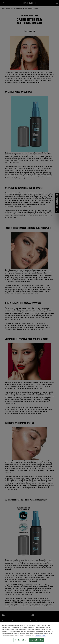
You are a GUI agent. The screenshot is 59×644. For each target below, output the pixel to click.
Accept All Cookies (37, 640)
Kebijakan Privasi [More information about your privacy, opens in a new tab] (40, 636)
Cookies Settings (20, 640)
